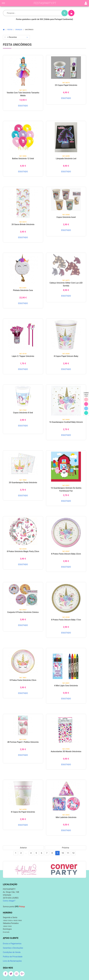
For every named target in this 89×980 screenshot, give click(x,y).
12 (73, 853)
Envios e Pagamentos (12, 944)
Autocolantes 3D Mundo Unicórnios (66, 751)
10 (63, 853)
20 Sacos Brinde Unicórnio (23, 224)
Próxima (65, 848)
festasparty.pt (45, 3)
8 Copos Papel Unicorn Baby (66, 356)
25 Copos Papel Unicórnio (66, 85)
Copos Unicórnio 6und (66, 217)
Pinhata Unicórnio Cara (23, 290)
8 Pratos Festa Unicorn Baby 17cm (66, 620)
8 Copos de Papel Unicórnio (23, 812)
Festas (10, 30)
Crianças (19, 30)
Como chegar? (9, 901)
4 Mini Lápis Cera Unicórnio (66, 686)
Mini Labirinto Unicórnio (66, 817)
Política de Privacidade (13, 957)
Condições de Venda (12, 952)
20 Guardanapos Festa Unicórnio (23, 483)
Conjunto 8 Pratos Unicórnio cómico (23, 612)
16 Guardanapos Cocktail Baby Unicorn (66, 422)
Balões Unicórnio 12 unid (23, 159)
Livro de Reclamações (12, 961)
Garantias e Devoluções (13, 948)
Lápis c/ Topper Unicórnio (23, 356)
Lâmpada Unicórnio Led (66, 159)
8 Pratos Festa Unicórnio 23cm (23, 680)
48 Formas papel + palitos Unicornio (23, 742)
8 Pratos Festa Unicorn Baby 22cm (66, 554)
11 (68, 853)
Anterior (23, 848)
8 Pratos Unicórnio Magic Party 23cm (23, 551)
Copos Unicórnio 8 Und (23, 413)
